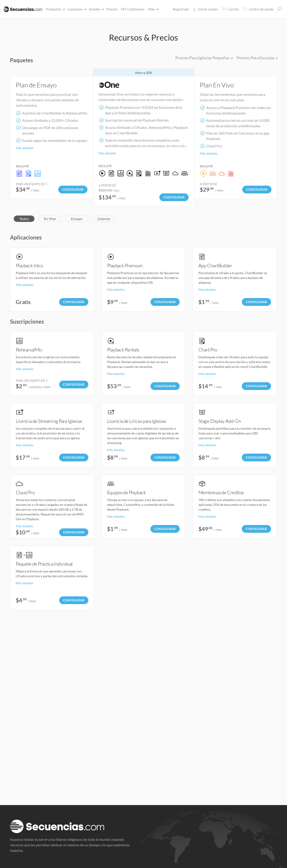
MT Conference (133, 9)
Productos (55, 9)
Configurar (73, 189)
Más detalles (25, 148)
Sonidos (96, 9)
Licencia (104, 219)
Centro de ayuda (258, 9)
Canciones (76, 9)
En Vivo (50, 219)
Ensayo (77, 219)
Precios (112, 9)
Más (152, 9)
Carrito (230, 9)
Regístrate (181, 9)
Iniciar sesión (205, 9)
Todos (24, 219)
